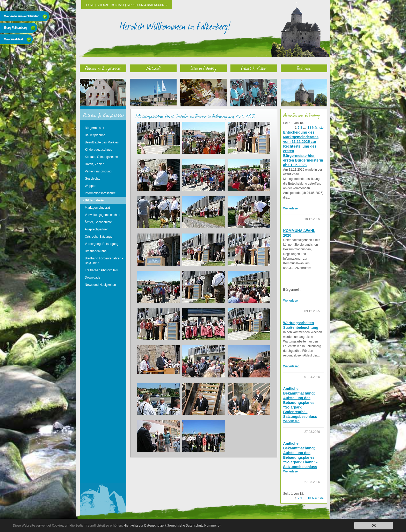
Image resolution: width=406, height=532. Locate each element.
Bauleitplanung (95, 135)
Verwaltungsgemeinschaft (103, 215)
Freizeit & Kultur (254, 68)
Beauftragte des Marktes (102, 142)
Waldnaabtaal (13, 39)
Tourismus (304, 68)
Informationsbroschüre (100, 193)
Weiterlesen (291, 208)
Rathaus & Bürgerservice (103, 68)
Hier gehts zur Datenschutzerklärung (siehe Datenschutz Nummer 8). (173, 525)
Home (90, 5)
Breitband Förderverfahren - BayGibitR (104, 261)
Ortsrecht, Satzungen (100, 237)
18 (309, 128)
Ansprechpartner (96, 229)
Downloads (93, 278)
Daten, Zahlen (95, 164)
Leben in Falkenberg (203, 68)
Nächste (318, 128)
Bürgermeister (95, 128)
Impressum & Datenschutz (147, 5)
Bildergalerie (94, 200)
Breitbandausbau (97, 251)
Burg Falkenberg (16, 28)
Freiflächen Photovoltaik (102, 270)
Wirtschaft (153, 68)
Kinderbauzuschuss (99, 150)
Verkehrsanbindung (98, 171)
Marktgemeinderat (97, 208)
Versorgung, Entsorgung (102, 244)
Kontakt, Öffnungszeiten (102, 157)
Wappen (91, 186)
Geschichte (93, 179)
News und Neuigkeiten (100, 285)
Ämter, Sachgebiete (99, 222)
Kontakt (118, 5)
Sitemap (103, 5)
